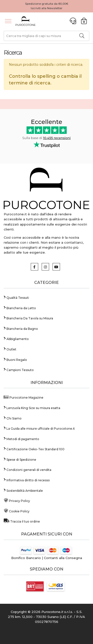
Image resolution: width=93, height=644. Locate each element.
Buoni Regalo (15, 359)
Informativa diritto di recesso (27, 480)
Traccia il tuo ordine (22, 521)
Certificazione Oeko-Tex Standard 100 (34, 449)
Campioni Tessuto (19, 369)
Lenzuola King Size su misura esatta (32, 407)
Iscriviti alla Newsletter (47, 8)
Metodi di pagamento (21, 438)
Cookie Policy (17, 511)
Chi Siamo (13, 418)
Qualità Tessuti (16, 297)
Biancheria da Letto (20, 308)
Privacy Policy (17, 500)
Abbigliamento (16, 338)
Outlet (10, 349)
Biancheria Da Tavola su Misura (28, 318)
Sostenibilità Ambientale (23, 490)
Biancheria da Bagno (21, 328)
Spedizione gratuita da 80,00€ (47, 4)
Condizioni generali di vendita (28, 469)
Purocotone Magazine (24, 397)
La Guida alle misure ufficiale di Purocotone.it (39, 428)
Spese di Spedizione (20, 459)
